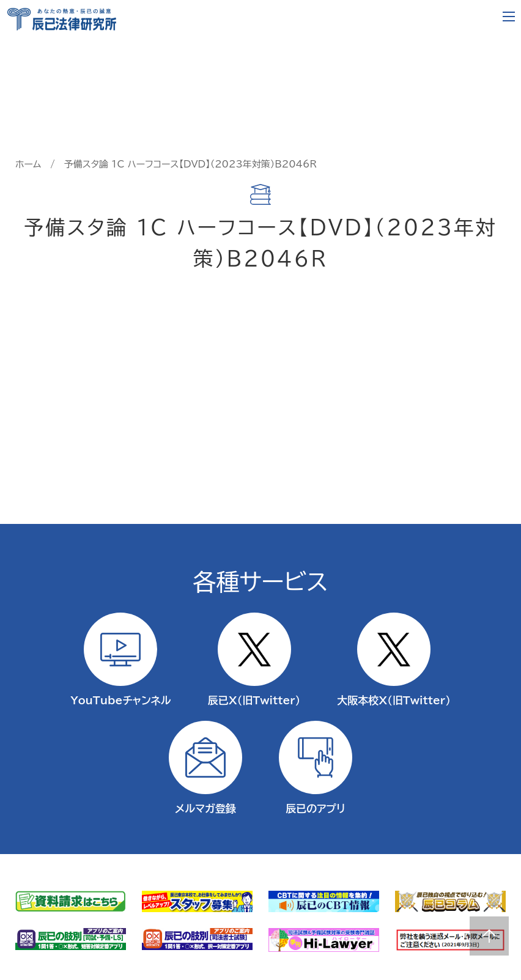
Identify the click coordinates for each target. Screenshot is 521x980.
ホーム (28, 164)
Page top (489, 936)
